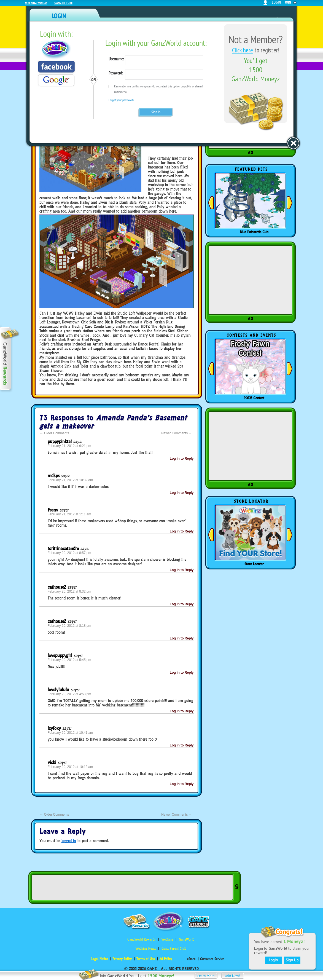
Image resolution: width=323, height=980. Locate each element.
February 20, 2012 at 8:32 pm (69, 591)
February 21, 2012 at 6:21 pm (69, 446)
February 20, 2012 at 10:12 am (70, 767)
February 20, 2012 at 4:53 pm (69, 694)
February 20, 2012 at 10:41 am (70, 733)
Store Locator (254, 564)
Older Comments (55, 433)
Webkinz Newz (146, 948)
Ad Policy (166, 959)
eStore (191, 959)
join (288, 2)
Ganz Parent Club (174, 948)
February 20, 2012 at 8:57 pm (69, 553)
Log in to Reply (182, 459)
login (276, 2)
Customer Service (212, 959)
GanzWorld (187, 939)
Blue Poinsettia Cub (254, 232)
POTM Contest (254, 398)
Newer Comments (177, 433)
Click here (243, 50)
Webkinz (167, 939)
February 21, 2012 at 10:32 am (70, 480)
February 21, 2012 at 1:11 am (69, 514)
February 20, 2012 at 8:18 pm (69, 626)
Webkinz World (36, 3)
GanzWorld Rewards (142, 939)
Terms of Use (146, 959)
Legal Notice (99, 959)
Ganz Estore (63, 3)
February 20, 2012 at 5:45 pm (69, 660)
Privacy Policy (122, 959)
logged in (69, 841)
